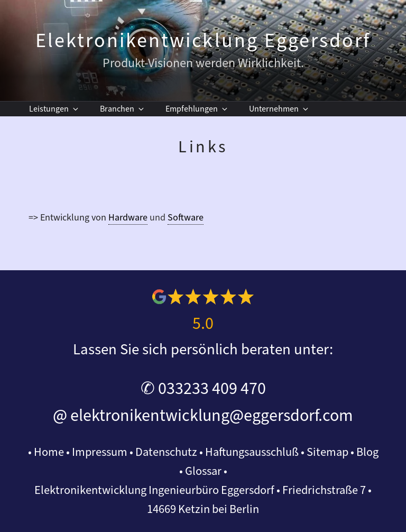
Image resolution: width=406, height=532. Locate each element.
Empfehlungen (197, 109)
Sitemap (327, 452)
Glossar (203, 471)
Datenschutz (166, 452)
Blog (367, 452)
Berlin (244, 509)
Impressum (100, 452)
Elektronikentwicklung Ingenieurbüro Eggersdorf (154, 490)
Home (49, 452)
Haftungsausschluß (252, 452)
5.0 (203, 324)
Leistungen (54, 109)
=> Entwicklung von (68, 218)
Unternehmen (279, 109)
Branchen (123, 109)
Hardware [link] (128, 218)
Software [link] (186, 218)
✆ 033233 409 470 (203, 389)
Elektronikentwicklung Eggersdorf (203, 41)
